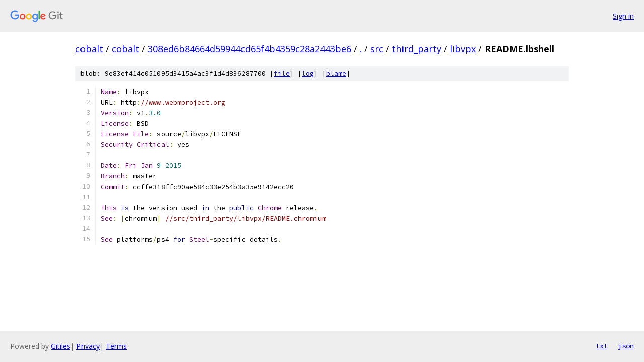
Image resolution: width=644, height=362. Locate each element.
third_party (417, 49)
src (377, 49)
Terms (116, 346)
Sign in (623, 16)
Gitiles (61, 346)
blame (336, 74)
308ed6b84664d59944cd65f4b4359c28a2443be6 (250, 49)
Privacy (88, 346)
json (626, 346)
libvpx (463, 49)
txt (602, 346)
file (282, 74)
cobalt (89, 49)
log (308, 74)
